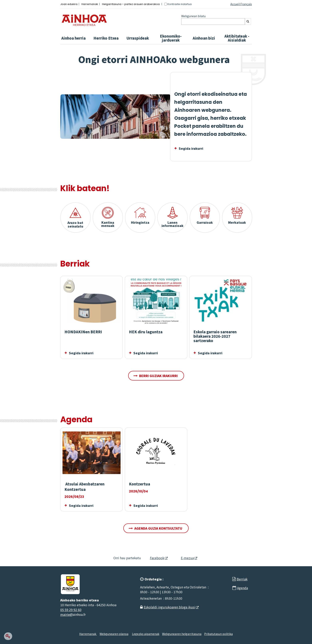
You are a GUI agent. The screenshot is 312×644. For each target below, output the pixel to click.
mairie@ (67, 614)
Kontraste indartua (180, 4)
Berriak (242, 579)
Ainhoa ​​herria (73, 38)
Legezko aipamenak (146, 634)
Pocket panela (192, 126)
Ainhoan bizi (204, 38)
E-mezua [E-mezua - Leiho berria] (184, 558)
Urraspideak (138, 38)
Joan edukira (69, 4)
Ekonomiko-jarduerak (171, 38)
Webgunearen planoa (114, 634)
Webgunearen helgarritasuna (182, 634)
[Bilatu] (248, 21)
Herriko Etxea (106, 38)
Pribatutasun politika (218, 634)
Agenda (243, 588)
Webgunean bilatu (193, 16)
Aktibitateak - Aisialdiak (237, 38)
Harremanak (90, 4)
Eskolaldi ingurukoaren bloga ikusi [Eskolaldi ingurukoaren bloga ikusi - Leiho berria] (169, 607)
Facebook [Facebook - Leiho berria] (155, 558)
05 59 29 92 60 (71, 610)
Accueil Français (241, 4)
